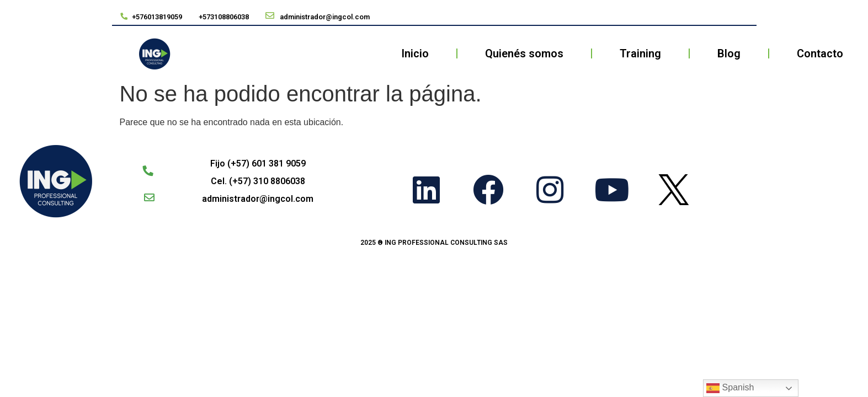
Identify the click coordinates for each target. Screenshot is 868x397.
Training (640, 53)
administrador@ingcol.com (258, 199)
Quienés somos (524, 53)
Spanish (730, 388)
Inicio (415, 53)
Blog (729, 53)
